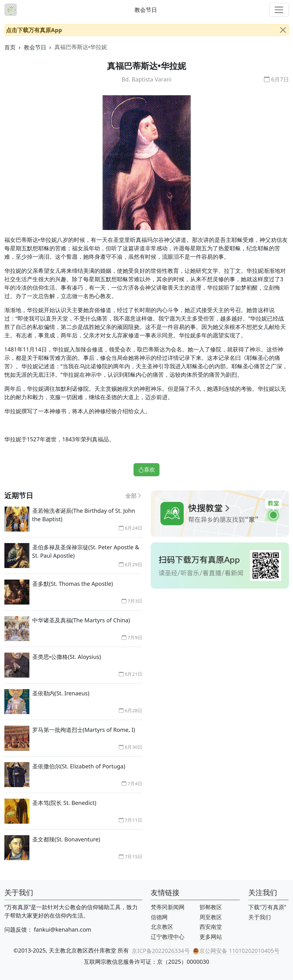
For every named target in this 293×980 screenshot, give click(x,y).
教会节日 (35, 47)
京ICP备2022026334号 (161, 950)
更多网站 (211, 936)
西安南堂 (211, 927)
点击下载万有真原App (34, 30)
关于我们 (260, 917)
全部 (134, 495)
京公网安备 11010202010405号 (236, 951)
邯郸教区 (211, 907)
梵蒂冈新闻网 (168, 907)
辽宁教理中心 (168, 936)
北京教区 (162, 927)
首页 (10, 47)
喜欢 (147, 469)
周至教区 (211, 917)
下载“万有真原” (267, 907)
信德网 (159, 917)
